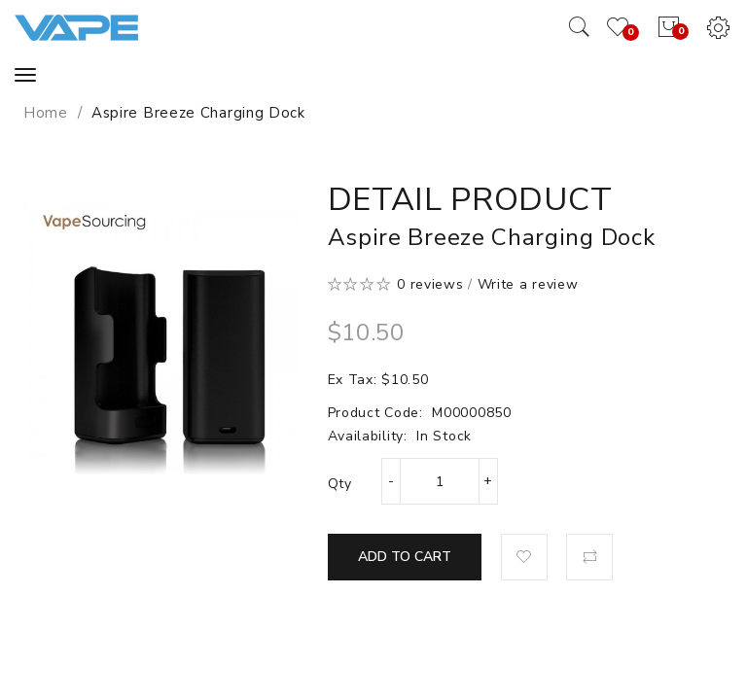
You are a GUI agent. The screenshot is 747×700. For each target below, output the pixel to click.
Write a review (528, 284)
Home (46, 113)
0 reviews (430, 284)
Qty (340, 484)
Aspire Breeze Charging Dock (198, 113)
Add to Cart (405, 557)
